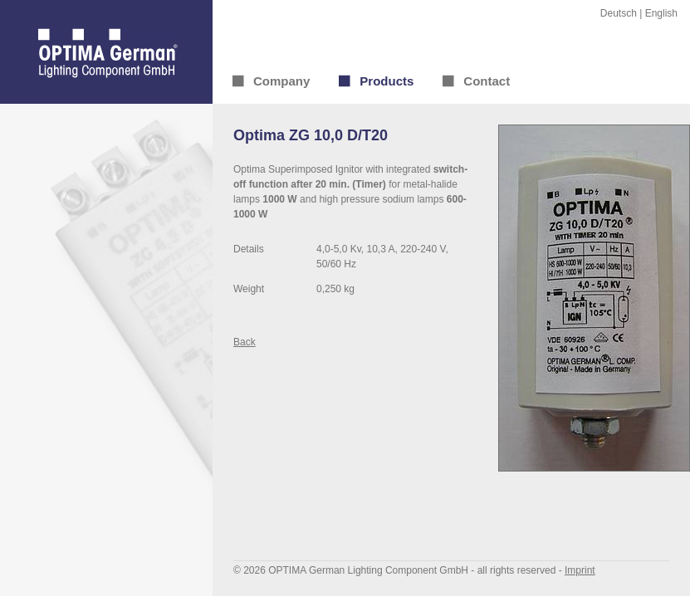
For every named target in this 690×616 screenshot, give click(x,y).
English (661, 13)
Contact (487, 81)
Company (281, 81)
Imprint (580, 570)
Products (387, 81)
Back (245, 342)
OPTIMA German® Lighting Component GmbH (106, 52)
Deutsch (619, 13)
